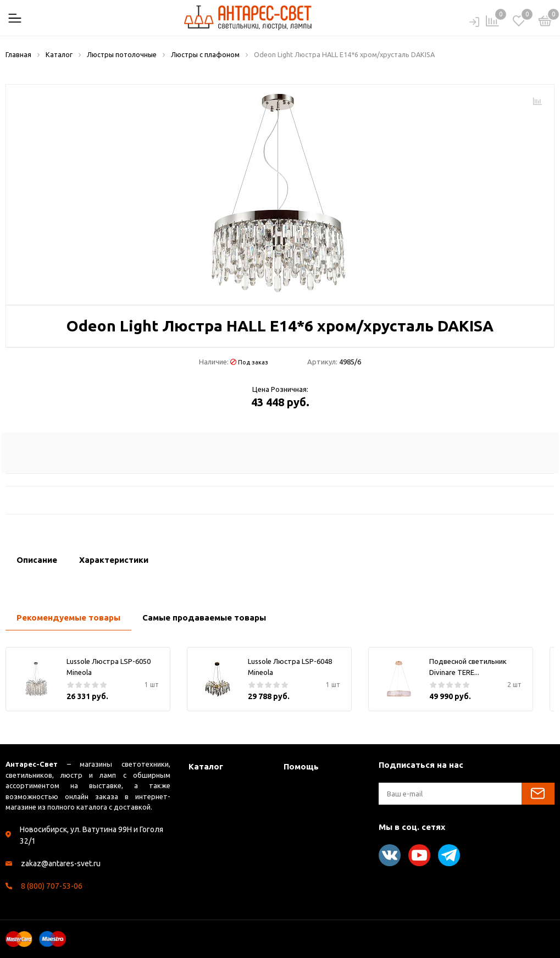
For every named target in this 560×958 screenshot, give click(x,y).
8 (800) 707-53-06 (52, 886)
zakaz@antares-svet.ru (61, 863)
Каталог (206, 766)
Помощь (301, 766)
